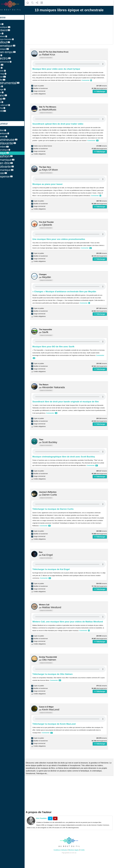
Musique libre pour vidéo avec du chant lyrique (60, 69)
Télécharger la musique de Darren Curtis (57, 509)
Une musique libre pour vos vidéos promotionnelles (63, 239)
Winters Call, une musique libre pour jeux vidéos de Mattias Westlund (72, 622)
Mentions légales (78, 850)
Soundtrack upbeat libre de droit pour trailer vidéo (62, 124)
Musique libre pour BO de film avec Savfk (57, 347)
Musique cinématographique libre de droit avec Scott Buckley (68, 457)
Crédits (86, 850)
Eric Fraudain (45, 818)
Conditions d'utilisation (64, 850)
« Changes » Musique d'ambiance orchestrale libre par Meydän (68, 292)
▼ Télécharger (104, 91)
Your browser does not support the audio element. (73, 64)
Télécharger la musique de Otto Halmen (56, 674)
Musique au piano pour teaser (51, 184)
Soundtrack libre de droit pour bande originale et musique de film (69, 402)
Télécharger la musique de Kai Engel (55, 569)
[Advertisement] (73, 30)
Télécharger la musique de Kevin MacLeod (58, 724)
